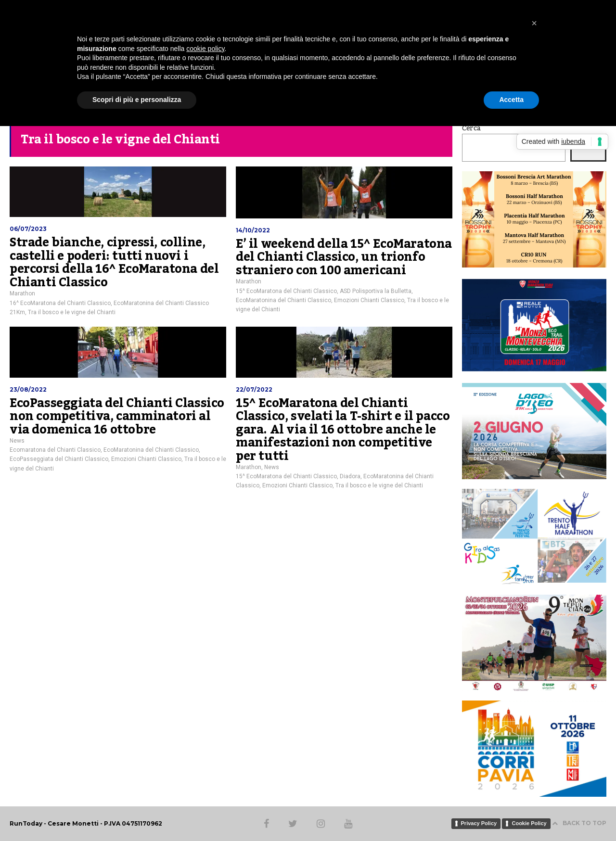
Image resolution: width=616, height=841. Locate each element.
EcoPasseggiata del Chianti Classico (59, 459)
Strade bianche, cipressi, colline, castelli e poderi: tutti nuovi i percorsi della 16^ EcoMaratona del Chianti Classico (114, 262)
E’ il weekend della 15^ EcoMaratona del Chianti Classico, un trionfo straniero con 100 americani (344, 257)
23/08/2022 (28, 389)
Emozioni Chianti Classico (369, 300)
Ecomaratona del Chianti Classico (55, 450)
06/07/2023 (28, 229)
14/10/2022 (253, 230)
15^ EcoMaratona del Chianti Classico (286, 291)
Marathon (22, 293)
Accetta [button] (511, 100)
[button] (534, 23)
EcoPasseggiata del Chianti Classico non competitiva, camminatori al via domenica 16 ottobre (117, 416)
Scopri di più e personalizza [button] (137, 100)
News (17, 441)
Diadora (350, 476)
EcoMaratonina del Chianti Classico (283, 300)
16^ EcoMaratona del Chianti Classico (60, 303)
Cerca (471, 128)
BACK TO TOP (579, 823)
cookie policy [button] (205, 49)
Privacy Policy (479, 823)
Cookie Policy (529, 823)
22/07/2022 (254, 389)
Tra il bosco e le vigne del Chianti (72, 312)
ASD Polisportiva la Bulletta (376, 291)
